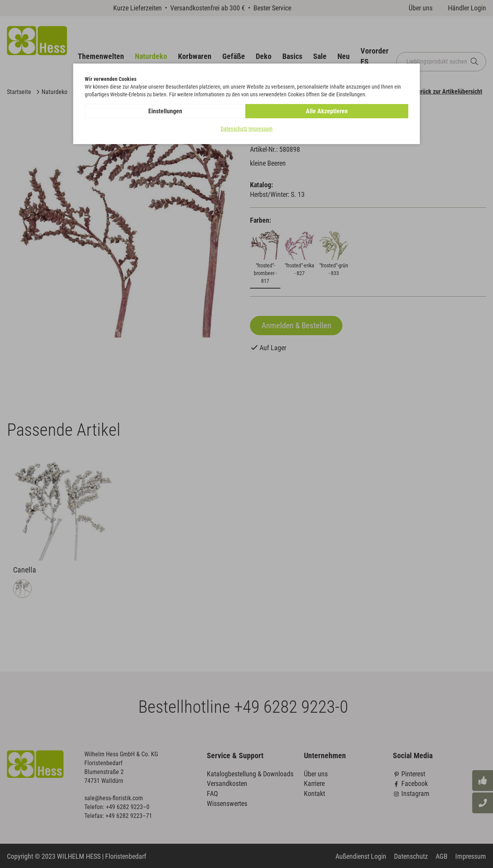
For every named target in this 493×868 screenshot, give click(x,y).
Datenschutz (234, 129)
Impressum (261, 129)
